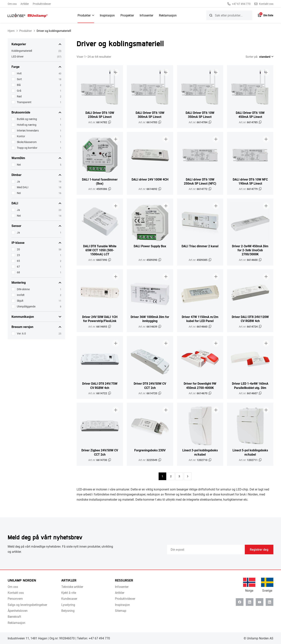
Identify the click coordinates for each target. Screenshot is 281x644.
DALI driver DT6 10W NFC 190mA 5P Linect (250, 181)
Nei (19, 165)
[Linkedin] (250, 602)
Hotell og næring (27, 125)
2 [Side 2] (171, 476)
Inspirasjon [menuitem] (107, 15)
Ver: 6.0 (21, 333)
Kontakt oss (264, 4)
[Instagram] (270, 602)
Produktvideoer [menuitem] (42, 4)
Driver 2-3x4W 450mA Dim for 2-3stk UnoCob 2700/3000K (250, 250)
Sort (19, 79)
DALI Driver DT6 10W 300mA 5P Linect (150, 115)
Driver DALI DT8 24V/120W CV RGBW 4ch (250, 319)
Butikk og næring (27, 119)
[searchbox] (229, 15)
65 (18, 261)
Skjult (20, 301)
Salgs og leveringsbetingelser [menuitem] (27, 605)
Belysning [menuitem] (68, 611)
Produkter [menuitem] (84, 15)
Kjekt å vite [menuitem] (69, 593)
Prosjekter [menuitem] (127, 15)
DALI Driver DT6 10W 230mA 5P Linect (100, 115)
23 (18, 255)
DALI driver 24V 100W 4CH (150, 179)
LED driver (18, 56)
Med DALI (23, 187)
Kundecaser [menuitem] (69, 598)
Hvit (19, 73)
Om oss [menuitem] (12, 4)
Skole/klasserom (27, 142)
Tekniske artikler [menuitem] (72, 587)
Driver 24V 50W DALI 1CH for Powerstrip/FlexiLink (100, 319)
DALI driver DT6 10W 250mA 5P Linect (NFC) (200, 181)
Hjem (11, 31)
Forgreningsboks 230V (150, 450)
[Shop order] (266, 57)
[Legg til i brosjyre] (116, 72)
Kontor (21, 136)
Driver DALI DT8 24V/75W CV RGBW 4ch (100, 385)
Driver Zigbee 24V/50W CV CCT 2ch (100, 452)
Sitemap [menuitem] (121, 611)
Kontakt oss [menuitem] (16, 593)
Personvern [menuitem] (15, 598)
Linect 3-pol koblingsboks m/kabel (200, 452)
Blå (19, 85)
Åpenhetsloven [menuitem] (18, 611)
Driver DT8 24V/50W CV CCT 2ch (150, 385)
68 (18, 272)
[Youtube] (260, 602)
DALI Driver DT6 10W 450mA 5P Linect (250, 115)
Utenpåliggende (26, 306)
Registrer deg (259, 549)
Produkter (26, 31)
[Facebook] (240, 602)
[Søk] (211, 15)
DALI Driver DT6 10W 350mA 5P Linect (200, 115)
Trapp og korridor (27, 148)
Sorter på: (252, 57)
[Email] (206, 550)
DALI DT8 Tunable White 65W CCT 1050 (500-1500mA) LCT (100, 250)
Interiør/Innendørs (28, 130)
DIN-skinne (23, 289)
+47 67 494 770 (239, 4)
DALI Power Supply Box (150, 246)
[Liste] (266, 15)
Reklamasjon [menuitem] (168, 15)
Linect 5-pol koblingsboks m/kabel (250, 452)
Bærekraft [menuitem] (14, 616)
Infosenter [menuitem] (146, 15)
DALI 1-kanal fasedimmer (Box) (100, 181)
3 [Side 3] (179, 476)
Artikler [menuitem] (25, 4)
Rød (19, 96)
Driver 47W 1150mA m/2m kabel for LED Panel (200, 319)
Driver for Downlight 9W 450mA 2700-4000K (200, 385)
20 (18, 249)
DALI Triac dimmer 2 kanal (200, 246)
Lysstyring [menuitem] (68, 605)
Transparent (24, 102)
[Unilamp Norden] (28, 15)
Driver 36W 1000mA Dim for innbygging (150, 319)
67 (18, 267)
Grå (19, 91)
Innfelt (21, 295)
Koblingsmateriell (22, 51)
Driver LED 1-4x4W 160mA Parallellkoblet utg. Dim (250, 385)
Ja (18, 181)
